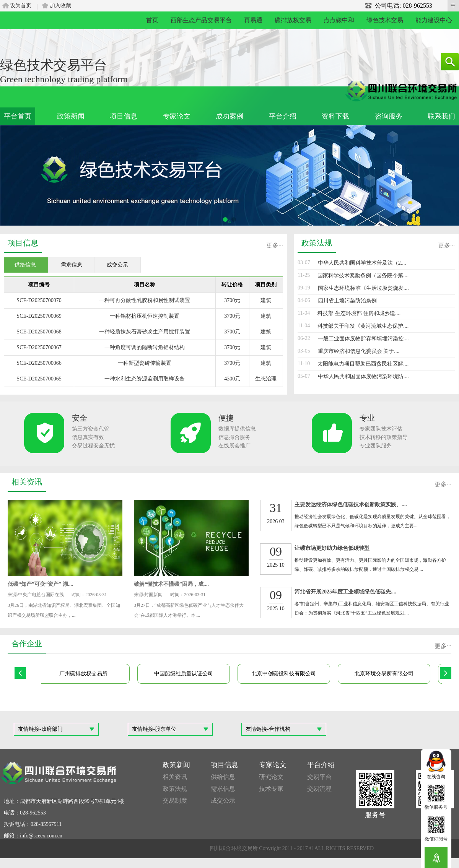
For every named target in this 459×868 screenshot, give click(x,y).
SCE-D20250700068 (39, 332)
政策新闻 (71, 116)
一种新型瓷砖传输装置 (145, 363)
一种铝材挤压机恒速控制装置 (145, 316)
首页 (152, 20)
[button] (225, 219)
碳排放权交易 (293, 20)
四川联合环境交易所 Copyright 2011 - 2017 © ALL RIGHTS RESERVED (292, 848)
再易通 (253, 20)
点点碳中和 (339, 20)
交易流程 (319, 789)
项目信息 (124, 116)
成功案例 (229, 116)
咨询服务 (389, 116)
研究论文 (271, 777)
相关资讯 (175, 777)
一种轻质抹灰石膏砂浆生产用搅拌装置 (145, 332)
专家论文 (177, 116)
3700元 (232, 300)
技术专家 (271, 789)
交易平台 (319, 777)
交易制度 (175, 801)
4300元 (232, 379)
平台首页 (18, 116)
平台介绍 (283, 116)
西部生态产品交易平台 (201, 20)
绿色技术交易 (385, 20)
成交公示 (223, 801)
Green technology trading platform (64, 79)
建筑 (266, 300)
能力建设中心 (434, 20)
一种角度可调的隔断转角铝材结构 (145, 347)
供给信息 (223, 777)
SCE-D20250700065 (39, 379)
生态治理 (266, 379)
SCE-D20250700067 (39, 347)
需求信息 (223, 789)
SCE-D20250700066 (39, 363)
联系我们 (441, 116)
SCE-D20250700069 (39, 316)
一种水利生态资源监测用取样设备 (145, 379)
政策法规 (175, 789)
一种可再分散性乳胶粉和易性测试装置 (145, 300)
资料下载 (335, 116)
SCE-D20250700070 (39, 300)
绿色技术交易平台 (54, 65)
